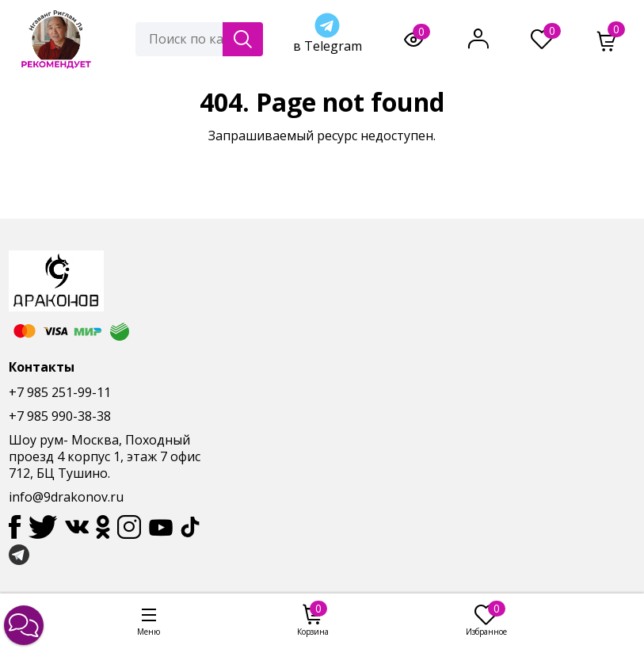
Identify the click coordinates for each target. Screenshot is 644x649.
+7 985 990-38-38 (60, 416)
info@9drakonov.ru (66, 497)
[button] (24, 625)
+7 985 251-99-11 (60, 392)
